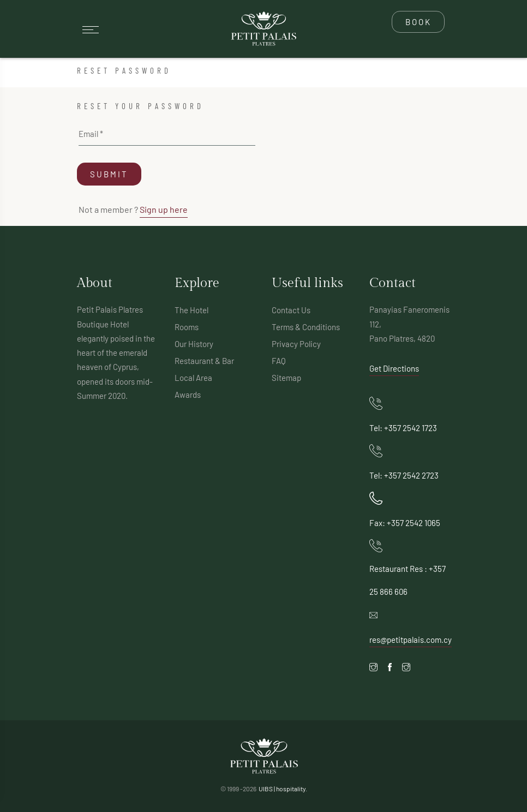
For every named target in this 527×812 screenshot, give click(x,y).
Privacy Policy (296, 344)
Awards (188, 395)
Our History (194, 344)
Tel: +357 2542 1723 (403, 428)
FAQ (279, 361)
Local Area (193, 378)
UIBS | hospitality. (283, 789)
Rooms (187, 327)
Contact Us (291, 310)
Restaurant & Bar (204, 361)
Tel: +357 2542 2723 (404, 475)
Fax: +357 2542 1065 (405, 523)
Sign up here (164, 209)
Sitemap (286, 378)
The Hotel (191, 310)
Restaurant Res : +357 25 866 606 (408, 580)
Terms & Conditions (306, 327)
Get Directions (394, 368)
